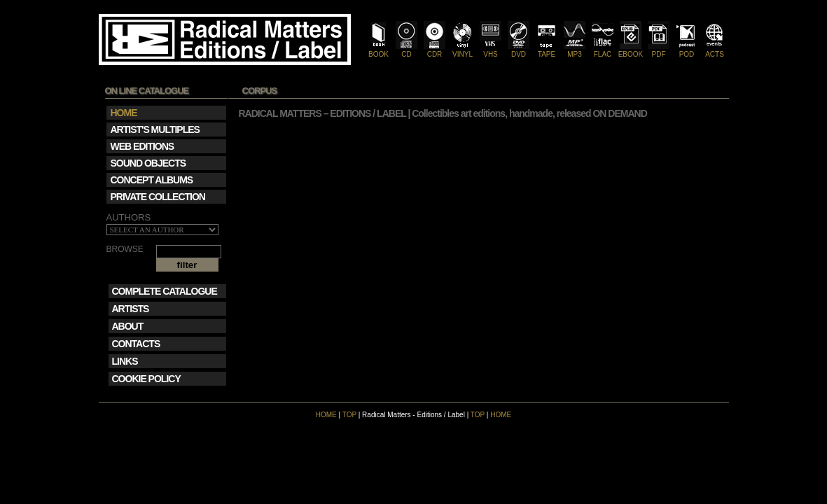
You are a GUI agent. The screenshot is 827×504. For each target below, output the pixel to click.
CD (406, 50)
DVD (519, 50)
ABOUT (128, 326)
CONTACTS (136, 344)
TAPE (547, 50)
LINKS (125, 361)
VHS (491, 50)
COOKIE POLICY (146, 379)
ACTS (715, 50)
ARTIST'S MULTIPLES (155, 129)
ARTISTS (131, 309)
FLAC (603, 50)
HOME (326, 415)
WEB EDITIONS (143, 146)
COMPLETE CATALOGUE (165, 291)
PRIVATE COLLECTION (158, 197)
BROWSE (125, 250)
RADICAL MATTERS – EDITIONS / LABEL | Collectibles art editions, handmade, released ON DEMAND (443, 113)
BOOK (378, 50)
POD (687, 50)
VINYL (463, 50)
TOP (349, 415)
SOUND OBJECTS (148, 163)
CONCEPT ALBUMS (152, 180)
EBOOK (631, 50)
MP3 (575, 50)
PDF (659, 50)
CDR (435, 50)
